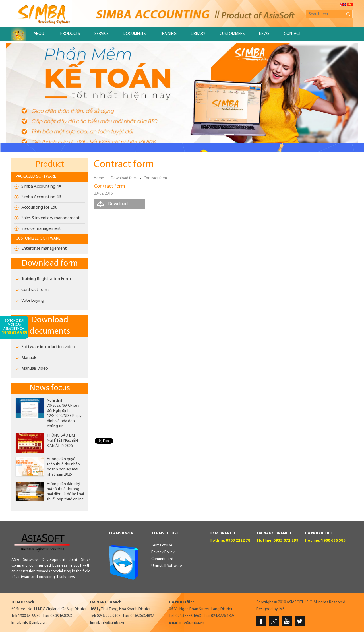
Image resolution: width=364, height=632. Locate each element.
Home (99, 178)
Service (102, 34)
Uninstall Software (167, 566)
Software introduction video (48, 347)
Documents (134, 34)
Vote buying (33, 301)
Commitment (162, 559)
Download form (50, 264)
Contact (292, 34)
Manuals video (35, 369)
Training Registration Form (46, 279)
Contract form (35, 290)
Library (198, 34)
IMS (282, 609)
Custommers (232, 34)
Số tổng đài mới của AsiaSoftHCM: (14, 327)
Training (168, 34)
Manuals (29, 358)
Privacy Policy (163, 552)
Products (70, 34)
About (40, 34)
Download (118, 204)
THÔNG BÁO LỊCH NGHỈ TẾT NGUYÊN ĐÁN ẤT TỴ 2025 (62, 441)
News (264, 34)
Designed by (267, 609)
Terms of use (162, 545)
